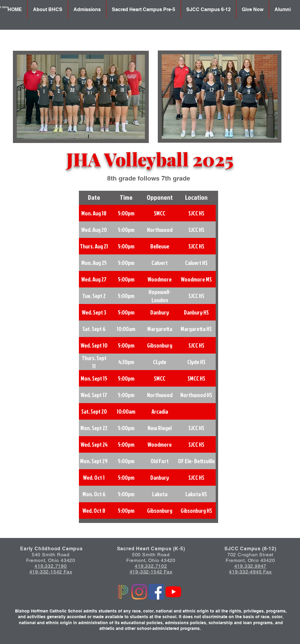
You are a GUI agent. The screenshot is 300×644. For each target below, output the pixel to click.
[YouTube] (173, 592)
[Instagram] (139, 592)
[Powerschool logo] (122, 592)
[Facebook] (156, 592)
